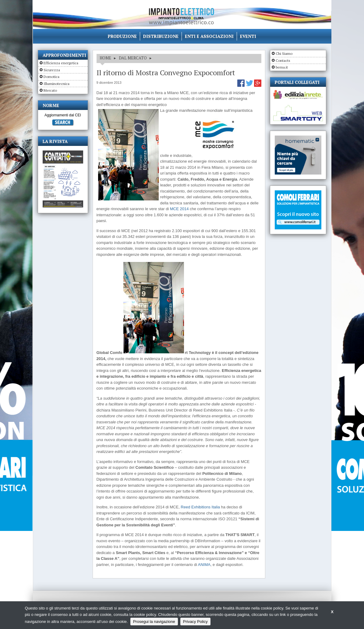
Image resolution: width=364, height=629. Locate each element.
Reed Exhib (191, 507)
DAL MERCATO (133, 58)
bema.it (282, 67)
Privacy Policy (195, 622)
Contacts (283, 60)
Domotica (51, 77)
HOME (105, 58)
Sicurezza (52, 70)
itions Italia (211, 507)
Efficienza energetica (61, 63)
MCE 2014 (179, 209)
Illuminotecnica (57, 84)
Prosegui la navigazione (154, 622)
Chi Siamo (284, 53)
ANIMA (204, 565)
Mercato (50, 90)
